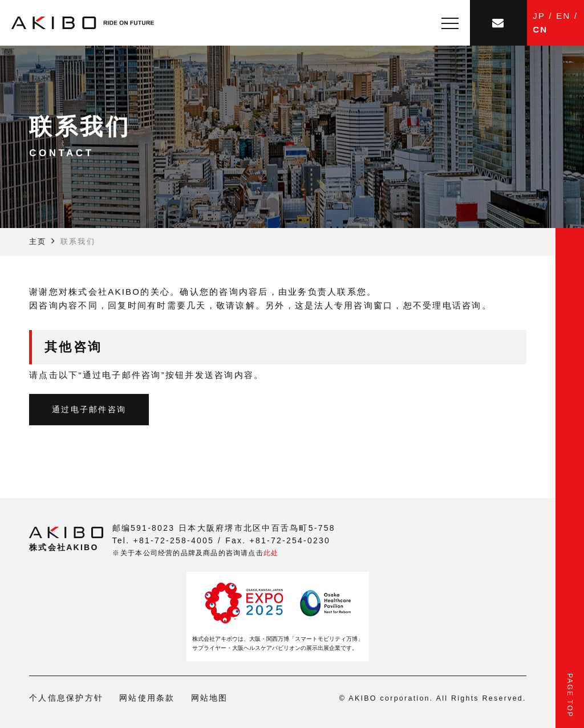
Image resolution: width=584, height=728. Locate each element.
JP (539, 16)
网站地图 (210, 698)
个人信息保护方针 (66, 698)
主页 (38, 241)
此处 (271, 553)
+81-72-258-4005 (173, 540)
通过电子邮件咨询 (89, 409)
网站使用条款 (147, 698)
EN (563, 16)
